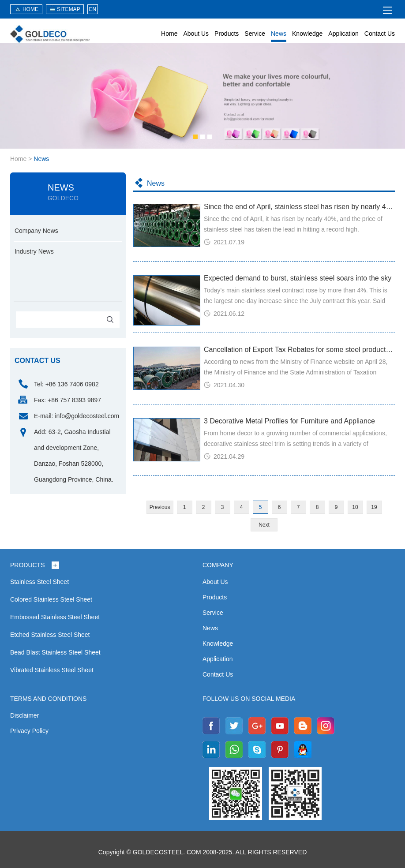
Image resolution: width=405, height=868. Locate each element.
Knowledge (307, 34)
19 (374, 507)
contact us (37, 361)
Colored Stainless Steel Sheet (51, 599)
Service (255, 34)
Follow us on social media (249, 699)
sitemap (69, 9)
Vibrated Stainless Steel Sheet (52, 670)
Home (169, 34)
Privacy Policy (29, 731)
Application (343, 34)
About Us (196, 34)
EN (93, 9)
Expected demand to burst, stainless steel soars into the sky (298, 278)
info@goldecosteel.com (87, 416)
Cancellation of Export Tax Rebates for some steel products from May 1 (299, 350)
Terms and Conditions (48, 699)
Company (218, 565)
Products (227, 34)
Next (264, 525)
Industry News (34, 251)
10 (355, 507)
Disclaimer (24, 715)
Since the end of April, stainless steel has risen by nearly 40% (299, 207)
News (279, 34)
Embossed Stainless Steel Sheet (55, 617)
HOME (30, 9)
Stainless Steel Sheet (39, 582)
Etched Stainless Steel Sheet (50, 635)
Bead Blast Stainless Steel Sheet (55, 652)
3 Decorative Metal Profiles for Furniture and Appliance (289, 421)
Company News (36, 231)
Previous (160, 507)
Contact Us (380, 34)
